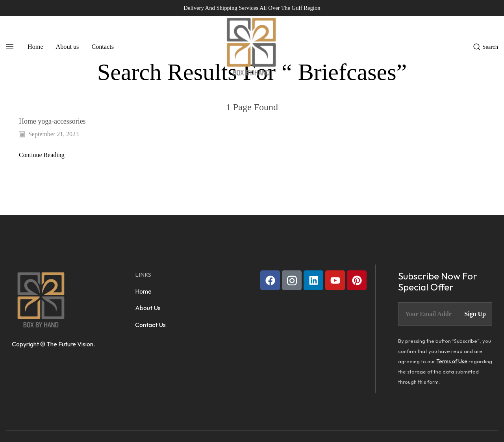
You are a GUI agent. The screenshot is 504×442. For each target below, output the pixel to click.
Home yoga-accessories (53, 121)
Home (35, 47)
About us (68, 47)
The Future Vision (70, 344)
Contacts (103, 47)
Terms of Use (452, 361)
